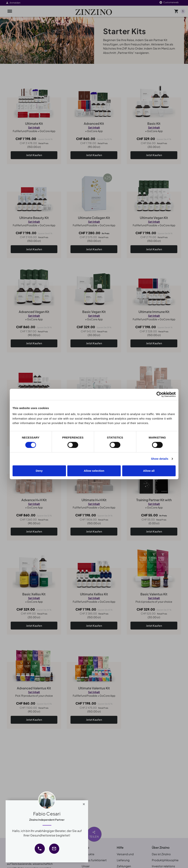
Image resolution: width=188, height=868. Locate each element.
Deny (39, 471)
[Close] (84, 803)
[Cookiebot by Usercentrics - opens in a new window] (159, 394)
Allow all (149, 471)
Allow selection (94, 471)
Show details (160, 459)
